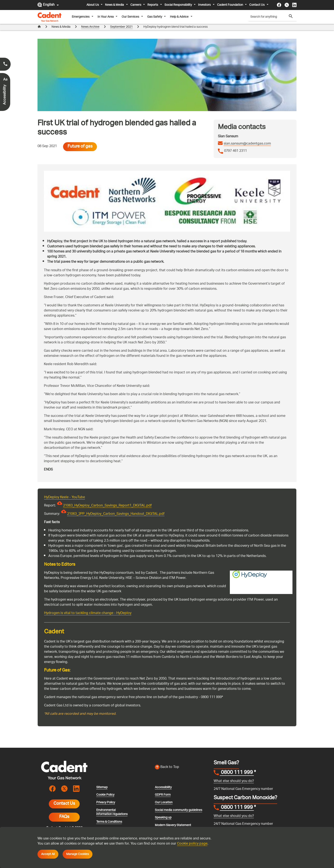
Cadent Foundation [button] (230, 5)
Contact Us (64, 804)
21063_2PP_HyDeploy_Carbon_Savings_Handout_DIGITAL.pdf (116, 514)
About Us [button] (93, 5)
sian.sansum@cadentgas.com (247, 144)
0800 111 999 (237, 773)
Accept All (48, 854)
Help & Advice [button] (180, 17)
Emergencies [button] (81, 17)
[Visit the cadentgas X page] (287, 5)
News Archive (90, 27)
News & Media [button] (115, 5)
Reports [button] (153, 5)
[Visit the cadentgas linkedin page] (294, 5)
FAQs (64, 817)
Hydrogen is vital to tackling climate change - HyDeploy (88, 613)
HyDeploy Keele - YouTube (65, 497)
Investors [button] (205, 5)
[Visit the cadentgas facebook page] (279, 5)
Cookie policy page (192, 844)
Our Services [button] (131, 17)
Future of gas (80, 147)
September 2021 (121, 27)
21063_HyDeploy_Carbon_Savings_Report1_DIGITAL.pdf (107, 506)
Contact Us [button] (257, 5)
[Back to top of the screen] (182, 767)
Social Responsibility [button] (179, 5)
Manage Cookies (78, 854)
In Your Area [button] (106, 17)
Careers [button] (136, 5)
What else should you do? (234, 781)
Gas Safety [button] (155, 17)
